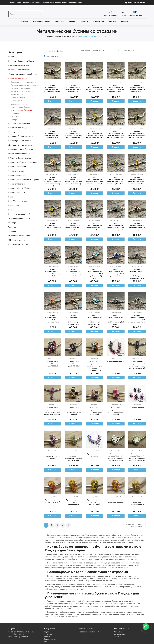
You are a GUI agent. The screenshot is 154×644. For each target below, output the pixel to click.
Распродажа (98, 22)
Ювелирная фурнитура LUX (19, 65)
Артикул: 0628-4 (116, 405)
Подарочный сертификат (89, 632)
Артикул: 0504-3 (74, 359)
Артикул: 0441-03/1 (74, 174)
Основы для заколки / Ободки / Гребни (24, 180)
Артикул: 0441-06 (73, 266)
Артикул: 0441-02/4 (137, 128)
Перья (11, 197)
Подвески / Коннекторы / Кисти (21, 61)
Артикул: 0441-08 (137, 266)
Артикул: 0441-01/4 (116, 82)
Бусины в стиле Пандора (65, 36)
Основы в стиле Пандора (18, 128)
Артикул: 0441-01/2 (73, 82)
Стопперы (15, 117)
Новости (125, 22)
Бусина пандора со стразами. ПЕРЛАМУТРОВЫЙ (137, 502)
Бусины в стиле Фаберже (21, 88)
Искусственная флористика (20, 154)
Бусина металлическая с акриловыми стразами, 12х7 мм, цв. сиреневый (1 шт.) (137, 274)
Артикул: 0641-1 (52, 497)
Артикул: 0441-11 (116, 313)
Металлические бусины (20, 107)
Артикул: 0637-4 (137, 451)
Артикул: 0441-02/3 (116, 128)
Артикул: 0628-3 (95, 405)
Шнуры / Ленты (15, 206)
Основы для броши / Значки (19, 188)
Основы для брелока (17, 184)
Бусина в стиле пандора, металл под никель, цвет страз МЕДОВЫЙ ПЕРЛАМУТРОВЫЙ (95, 366)
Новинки (84, 22)
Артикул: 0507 (116, 359)
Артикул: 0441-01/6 (52, 128)
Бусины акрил (16, 101)
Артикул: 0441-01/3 (95, 82)
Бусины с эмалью (18, 98)
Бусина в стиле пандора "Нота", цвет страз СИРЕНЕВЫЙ (73, 364)
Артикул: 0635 (95, 451)
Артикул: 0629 (137, 405)
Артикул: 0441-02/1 (73, 128)
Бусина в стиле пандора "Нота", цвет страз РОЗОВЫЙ (52, 364)
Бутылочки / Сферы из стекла (21, 136)
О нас (46, 642)
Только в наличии (51, 56)
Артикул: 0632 (52, 451)
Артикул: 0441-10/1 (73, 313)
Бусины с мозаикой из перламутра (25, 85)
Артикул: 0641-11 (95, 497)
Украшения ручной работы (19, 219)
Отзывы (112, 22)
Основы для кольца (16, 171)
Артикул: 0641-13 (116, 497)
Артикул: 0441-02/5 (52, 174)
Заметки (117, 637)
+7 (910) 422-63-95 (16, 634)
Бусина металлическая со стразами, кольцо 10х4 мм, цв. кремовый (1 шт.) (95, 182)
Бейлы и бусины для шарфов (20, 141)
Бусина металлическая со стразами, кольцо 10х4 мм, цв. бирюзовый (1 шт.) (74, 182)
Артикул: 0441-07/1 (95, 266)
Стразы (12, 132)
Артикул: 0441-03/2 (95, 174)
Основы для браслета (17, 193)
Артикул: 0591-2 (137, 359)
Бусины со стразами (19, 104)
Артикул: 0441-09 (52, 313)
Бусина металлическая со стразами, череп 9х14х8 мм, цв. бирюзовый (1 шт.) (95, 320)
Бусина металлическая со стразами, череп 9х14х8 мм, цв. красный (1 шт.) (73, 320)
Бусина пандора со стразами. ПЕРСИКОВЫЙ (74, 502)
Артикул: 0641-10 (73, 497)
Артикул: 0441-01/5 (137, 82)
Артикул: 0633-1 (74, 451)
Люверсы (15, 120)
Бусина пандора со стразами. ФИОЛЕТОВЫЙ (95, 502)
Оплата (72, 22)
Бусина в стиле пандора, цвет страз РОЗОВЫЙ (52, 456)
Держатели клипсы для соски (20, 145)
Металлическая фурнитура (19, 70)
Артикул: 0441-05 (116, 220)
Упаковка (12, 227)
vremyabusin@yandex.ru (18, 637)
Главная (25, 22)
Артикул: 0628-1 (73, 405)
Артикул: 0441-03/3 (116, 174)
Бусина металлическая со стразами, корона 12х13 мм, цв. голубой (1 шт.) (116, 320)
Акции (46, 632)
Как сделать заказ (42, 22)
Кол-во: (127, 51)
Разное (11, 210)
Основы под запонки (17, 175)
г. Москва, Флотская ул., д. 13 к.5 (21, 632)
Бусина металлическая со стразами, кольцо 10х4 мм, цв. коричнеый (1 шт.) (74, 135)
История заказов (121, 634)
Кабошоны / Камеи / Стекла (20, 158)
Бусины (11, 57)
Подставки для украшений (19, 214)
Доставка (59, 22)
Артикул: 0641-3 (137, 497)
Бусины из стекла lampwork (22, 92)
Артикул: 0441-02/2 (95, 128)
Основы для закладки (17, 167)
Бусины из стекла (18, 95)
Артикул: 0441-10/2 (95, 313)
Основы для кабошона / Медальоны (23, 162)
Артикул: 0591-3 (52, 405)
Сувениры (12, 223)
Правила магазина (51, 639)
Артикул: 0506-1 (95, 359)
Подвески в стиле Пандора (19, 123)
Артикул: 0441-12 (137, 313)
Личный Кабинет (121, 632)
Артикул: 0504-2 (52, 359)
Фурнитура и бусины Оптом (20, 236)
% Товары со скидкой (17, 240)
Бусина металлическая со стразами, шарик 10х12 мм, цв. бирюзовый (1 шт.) (95, 274)
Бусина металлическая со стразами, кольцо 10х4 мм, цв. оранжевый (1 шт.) (52, 182)
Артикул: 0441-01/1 (52, 82)
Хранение (12, 232)
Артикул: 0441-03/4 (137, 174)
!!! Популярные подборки (18, 245)
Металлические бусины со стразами (93, 36)
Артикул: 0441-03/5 (52, 220)
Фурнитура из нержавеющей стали (23, 74)
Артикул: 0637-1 (116, 451)
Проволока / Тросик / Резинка (21, 149)
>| (68, 525)
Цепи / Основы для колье (18, 201)
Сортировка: (85, 51)
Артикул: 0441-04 (74, 220)
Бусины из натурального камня (23, 82)
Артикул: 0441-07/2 (116, 266)
